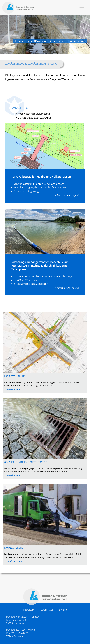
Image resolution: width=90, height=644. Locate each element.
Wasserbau (21, 108)
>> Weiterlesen (13, 561)
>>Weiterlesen (13, 389)
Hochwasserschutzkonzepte (34, 114)
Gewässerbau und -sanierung (34, 118)
